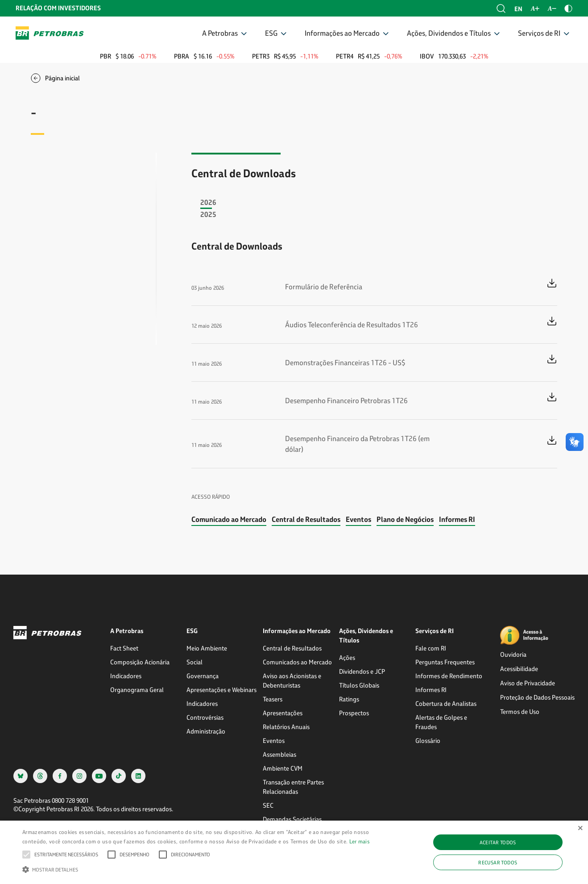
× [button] (580, 828)
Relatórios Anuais (286, 727)
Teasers (273, 699)
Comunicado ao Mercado (229, 519)
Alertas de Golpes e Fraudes (441, 722)
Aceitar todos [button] (498, 842)
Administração (206, 731)
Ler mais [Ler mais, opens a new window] (360, 841)
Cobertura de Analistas (446, 703)
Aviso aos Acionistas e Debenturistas (292, 680)
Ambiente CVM (283, 768)
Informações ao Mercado (342, 33)
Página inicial (62, 78)
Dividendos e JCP (362, 671)
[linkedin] (138, 776)
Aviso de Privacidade (528, 683)
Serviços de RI (539, 33)
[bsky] (21, 776)
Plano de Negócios (405, 519)
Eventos (358, 519)
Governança (203, 676)
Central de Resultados (306, 519)
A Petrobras (220, 33)
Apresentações (283, 713)
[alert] (294, 852)
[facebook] (60, 776)
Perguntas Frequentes (445, 662)
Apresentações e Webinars (222, 690)
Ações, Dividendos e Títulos (449, 33)
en (518, 9)
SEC (268, 805)
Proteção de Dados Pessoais (537, 697)
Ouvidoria (513, 654)
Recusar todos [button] (498, 862)
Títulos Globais (359, 685)
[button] (66, 855)
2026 (208, 202)
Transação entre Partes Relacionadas (293, 787)
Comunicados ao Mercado (297, 662)
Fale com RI (431, 648)
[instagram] (79, 776)
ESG (271, 33)
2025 (208, 214)
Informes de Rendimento (449, 676)
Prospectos (354, 713)
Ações (347, 657)
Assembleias (280, 754)
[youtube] (99, 776)
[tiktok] (119, 776)
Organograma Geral (137, 690)
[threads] (40, 776)
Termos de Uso (520, 711)
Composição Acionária (140, 662)
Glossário (428, 740)
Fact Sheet (124, 648)
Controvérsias (205, 717)
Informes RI (457, 519)
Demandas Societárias (292, 819)
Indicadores (126, 676)
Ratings (349, 699)
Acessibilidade (519, 669)
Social (195, 662)
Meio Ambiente (207, 648)
